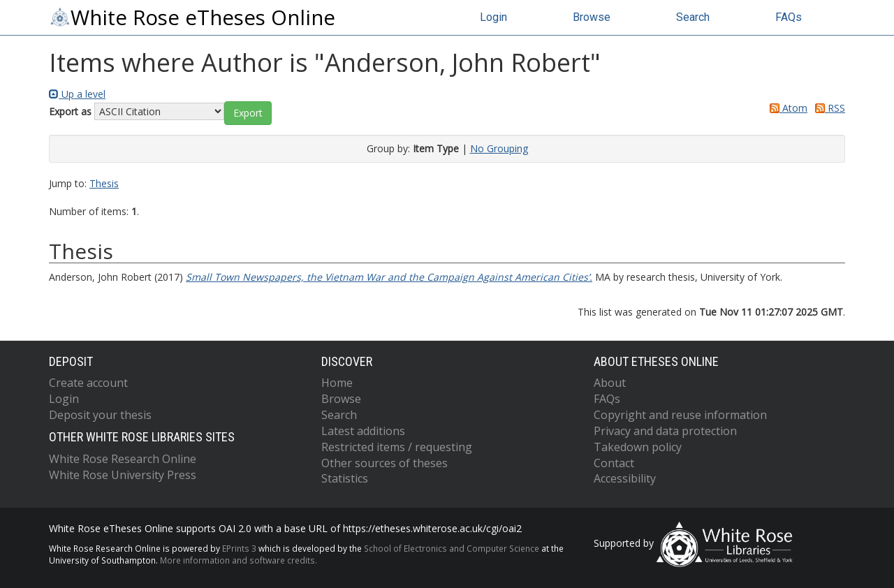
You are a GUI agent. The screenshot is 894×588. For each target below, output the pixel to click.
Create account (88, 383)
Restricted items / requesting (397, 447)
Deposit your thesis (100, 415)
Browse (592, 17)
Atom (786, 108)
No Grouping (499, 148)
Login (493, 17)
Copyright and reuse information (680, 415)
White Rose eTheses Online (192, 17)
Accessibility (625, 478)
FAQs (789, 17)
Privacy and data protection (665, 431)
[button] (248, 113)
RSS (828, 108)
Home (337, 383)
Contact (614, 463)
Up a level (77, 94)
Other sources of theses (384, 463)
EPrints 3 (239, 548)
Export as (70, 111)
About (610, 383)
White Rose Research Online (123, 459)
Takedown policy (638, 447)
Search (693, 17)
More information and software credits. (239, 560)
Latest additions (363, 431)
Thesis (104, 183)
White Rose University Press (123, 475)
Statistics (345, 478)
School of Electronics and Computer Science (452, 548)
